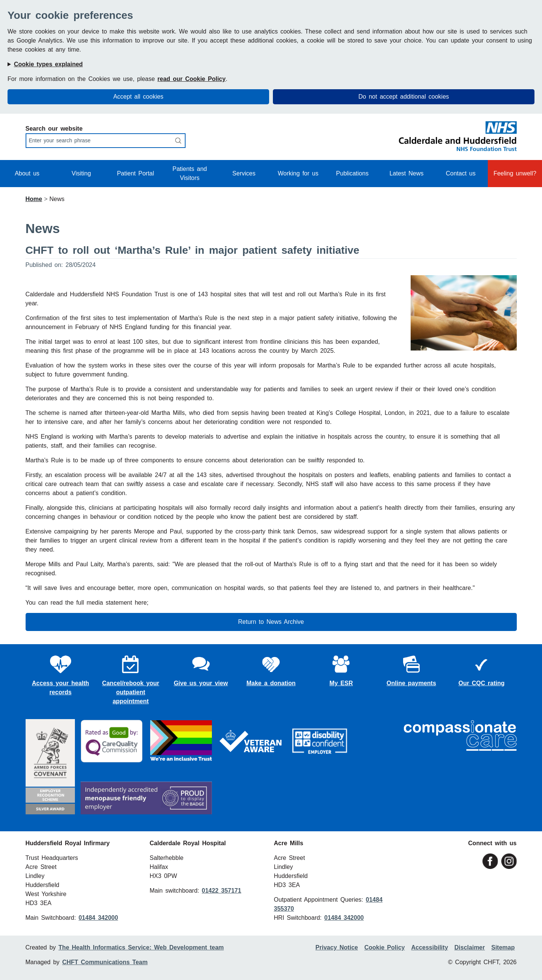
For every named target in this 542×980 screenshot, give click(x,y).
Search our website (54, 129)
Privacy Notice (337, 947)
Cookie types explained (48, 64)
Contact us (461, 173)
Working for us (298, 173)
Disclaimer (470, 947)
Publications (352, 173)
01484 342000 (98, 918)
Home (34, 199)
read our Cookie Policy (191, 79)
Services (244, 173)
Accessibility (429, 947)
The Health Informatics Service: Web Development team (141, 947)
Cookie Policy (384, 947)
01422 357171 (222, 891)
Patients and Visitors (190, 173)
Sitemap (503, 947)
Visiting (81, 173)
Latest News (407, 173)
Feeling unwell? (515, 173)
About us (27, 173)
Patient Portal (136, 173)
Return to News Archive (271, 622)
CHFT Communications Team (105, 962)
